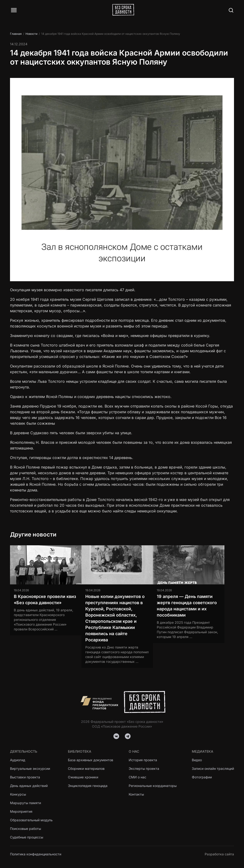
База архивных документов (91, 760)
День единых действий (29, 786)
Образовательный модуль (31, 820)
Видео (197, 760)
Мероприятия (21, 811)
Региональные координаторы (153, 786)
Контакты (136, 794)
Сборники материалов (86, 768)
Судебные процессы (27, 837)
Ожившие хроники (83, 777)
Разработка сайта (219, 854)
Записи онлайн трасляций (213, 768)
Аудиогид (18, 760)
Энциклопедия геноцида (88, 786)
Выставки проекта (25, 777)
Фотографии (202, 777)
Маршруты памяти (25, 803)
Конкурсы (18, 794)
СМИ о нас (137, 777)
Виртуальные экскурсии (30, 768)
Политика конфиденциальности (36, 854)
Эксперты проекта (144, 768)
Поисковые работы (25, 829)
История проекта (143, 760)
